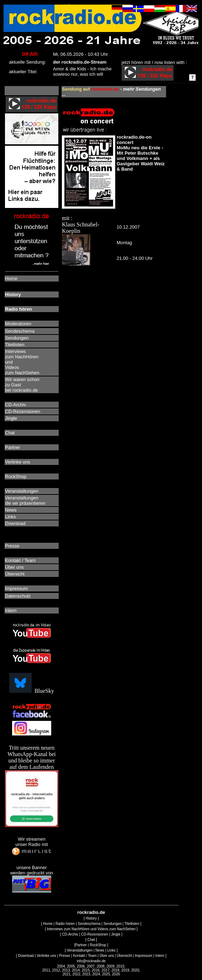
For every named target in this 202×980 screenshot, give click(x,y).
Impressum (143, 956)
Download (26, 956)
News (100, 950)
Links (111, 950)
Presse (65, 956)
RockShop (98, 945)
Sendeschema (89, 924)
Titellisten (132, 924)
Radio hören (65, 924)
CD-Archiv (70, 934)
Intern (160, 956)
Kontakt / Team (85, 956)
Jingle (116, 934)
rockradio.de (91, 912)
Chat (91, 940)
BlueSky (32, 691)
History (91, 918)
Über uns (107, 956)
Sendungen (113, 924)
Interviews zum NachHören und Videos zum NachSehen (91, 929)
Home (48, 924)
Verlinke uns (46, 956)
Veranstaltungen (80, 950)
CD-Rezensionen (95, 934)
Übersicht (124, 956)
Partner (81, 945)
